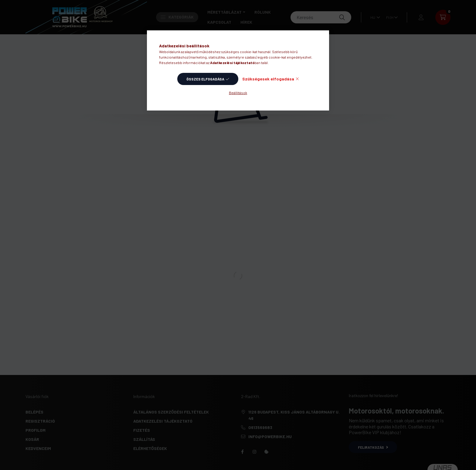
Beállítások (238, 93)
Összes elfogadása (205, 79)
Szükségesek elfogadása (268, 79)
